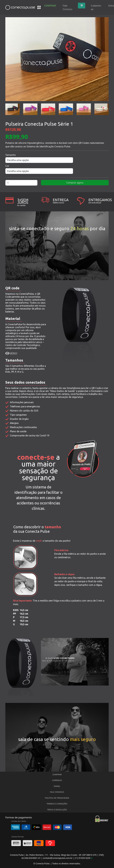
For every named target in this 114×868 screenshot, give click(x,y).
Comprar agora (75, 183)
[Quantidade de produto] (21, 183)
